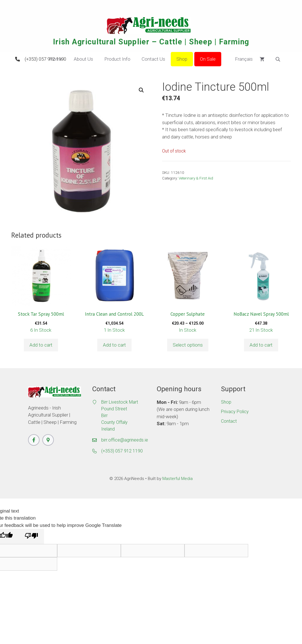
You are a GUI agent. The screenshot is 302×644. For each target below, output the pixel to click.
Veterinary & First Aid (196, 178)
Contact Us (153, 59)
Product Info (117, 59)
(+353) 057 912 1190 (45, 59)
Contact (229, 421)
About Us (83, 59)
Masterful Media (177, 479)
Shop (182, 59)
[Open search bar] (278, 59)
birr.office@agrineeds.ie (125, 440)
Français (240, 59)
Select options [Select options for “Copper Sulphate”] (188, 345)
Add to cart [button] (41, 345)
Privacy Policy (235, 412)
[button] (141, 90)
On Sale (208, 59)
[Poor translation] (31, 536)
